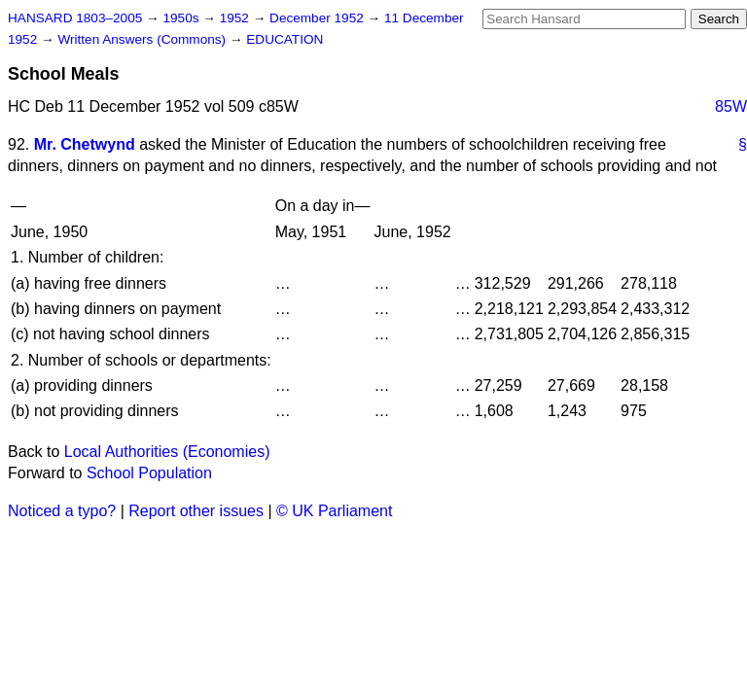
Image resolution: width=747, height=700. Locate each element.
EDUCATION (285, 39)
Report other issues (196, 511)
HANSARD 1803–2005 (75, 18)
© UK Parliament (334, 511)
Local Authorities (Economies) (167, 452)
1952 (236, 18)
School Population (149, 473)
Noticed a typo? (62, 511)
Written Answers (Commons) (143, 39)
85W (731, 106)
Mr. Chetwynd (85, 144)
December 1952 (319, 18)
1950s (182, 18)
